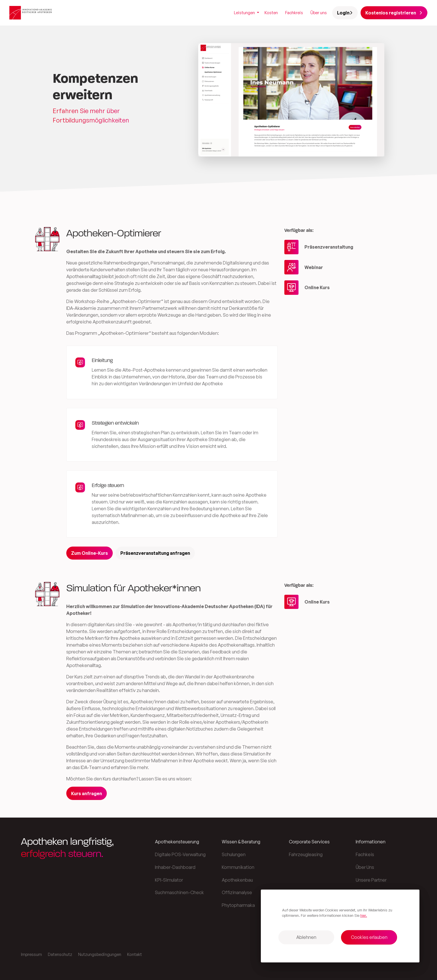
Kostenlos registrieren (394, 13)
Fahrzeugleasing (306, 854)
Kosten (271, 13)
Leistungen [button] (245, 13)
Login (345, 13)
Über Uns (365, 867)
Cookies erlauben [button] (369, 937)
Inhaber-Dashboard (175, 867)
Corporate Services (309, 842)
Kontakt (135, 954)
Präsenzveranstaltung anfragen (155, 553)
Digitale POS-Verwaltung (180, 854)
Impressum (31, 954)
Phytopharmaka (238, 905)
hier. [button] (364, 915)
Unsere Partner (371, 880)
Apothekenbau (237, 880)
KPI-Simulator (169, 880)
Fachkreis (294, 13)
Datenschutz (60, 954)
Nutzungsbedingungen (100, 954)
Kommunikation (238, 867)
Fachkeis (365, 854)
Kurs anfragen (87, 793)
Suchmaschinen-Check (179, 892)
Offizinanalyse (237, 892)
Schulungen (234, 854)
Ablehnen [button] (306, 937)
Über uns (319, 13)
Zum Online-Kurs (89, 553)
